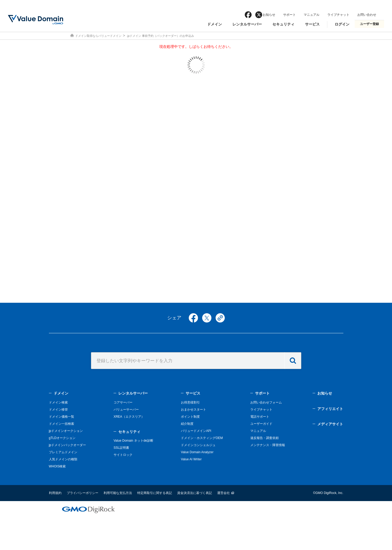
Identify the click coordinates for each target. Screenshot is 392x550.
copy (220, 318)
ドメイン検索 (58, 402)
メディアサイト (330, 424)
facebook (248, 15)
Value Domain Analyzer (197, 452)
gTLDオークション (62, 438)
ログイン (342, 24)
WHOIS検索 (57, 466)
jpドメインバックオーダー (67, 445)
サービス (312, 24)
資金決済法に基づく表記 (195, 493)
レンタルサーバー (247, 24)
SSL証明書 (121, 448)
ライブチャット (338, 15)
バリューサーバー (126, 410)
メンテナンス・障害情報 (268, 445)
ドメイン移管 (58, 410)
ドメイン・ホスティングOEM (202, 438)
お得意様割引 (190, 402)
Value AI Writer (191, 459)
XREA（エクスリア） (129, 417)
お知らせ (269, 15)
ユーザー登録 (369, 24)
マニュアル (312, 15)
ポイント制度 (190, 417)
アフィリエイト (330, 409)
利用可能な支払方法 (118, 493)
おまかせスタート (194, 410)
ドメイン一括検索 (62, 424)
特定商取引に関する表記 (155, 493)
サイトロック (123, 455)
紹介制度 (187, 424)
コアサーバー (123, 402)
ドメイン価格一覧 (62, 417)
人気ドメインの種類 (63, 459)
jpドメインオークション (66, 431)
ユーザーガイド (261, 424)
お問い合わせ (367, 15)
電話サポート (260, 417)
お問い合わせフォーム (266, 402)
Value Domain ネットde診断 (133, 441)
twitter (207, 318)
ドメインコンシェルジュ (198, 445)
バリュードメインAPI (196, 431)
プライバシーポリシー (83, 493)
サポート (289, 15)
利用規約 (55, 493)
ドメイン (215, 24)
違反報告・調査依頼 (264, 438)
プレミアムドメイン (63, 452)
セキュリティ (283, 24)
